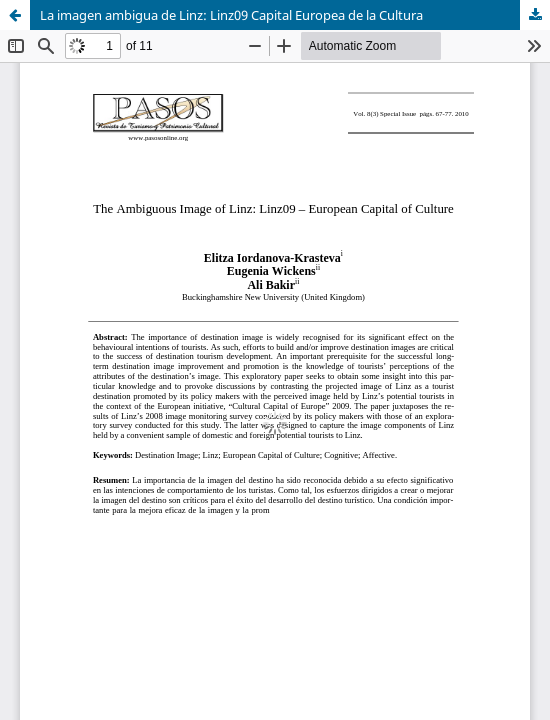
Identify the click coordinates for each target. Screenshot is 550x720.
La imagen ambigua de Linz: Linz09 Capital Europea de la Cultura (231, 15)
